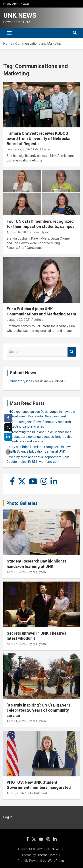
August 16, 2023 (18, 232)
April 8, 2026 (15, 793)
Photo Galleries (22, 503)
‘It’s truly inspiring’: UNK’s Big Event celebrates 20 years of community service (38, 710)
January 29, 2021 (19, 320)
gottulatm (40, 320)
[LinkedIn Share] (8, 437)
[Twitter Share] (8, 427)
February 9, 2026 (18, 149)
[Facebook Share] (8, 418)
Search (72, 352)
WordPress (56, 861)
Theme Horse (47, 855)
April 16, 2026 (16, 572)
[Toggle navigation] (9, 33)
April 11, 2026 (16, 721)
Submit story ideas (20, 381)
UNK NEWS (20, 15)
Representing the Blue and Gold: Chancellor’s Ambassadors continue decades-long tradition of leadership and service (41, 437)
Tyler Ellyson (41, 149)
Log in (8, 817)
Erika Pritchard (37, 793)
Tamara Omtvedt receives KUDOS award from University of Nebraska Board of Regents (39, 138)
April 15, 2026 (16, 644)
